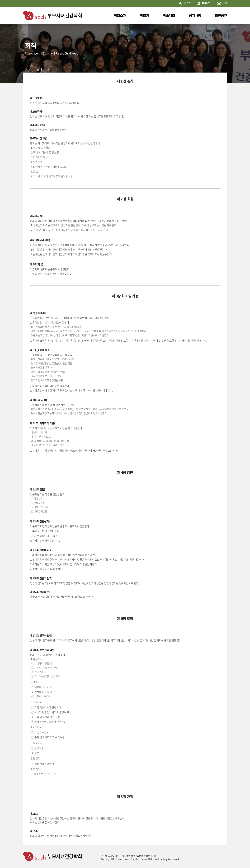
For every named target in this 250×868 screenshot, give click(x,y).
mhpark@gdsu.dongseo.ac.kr (142, 856)
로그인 (185, 3)
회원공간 (221, 15)
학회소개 (120, 15)
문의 (222, 3)
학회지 (144, 15)
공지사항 (195, 15)
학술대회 (169, 15)
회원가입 (204, 3)
